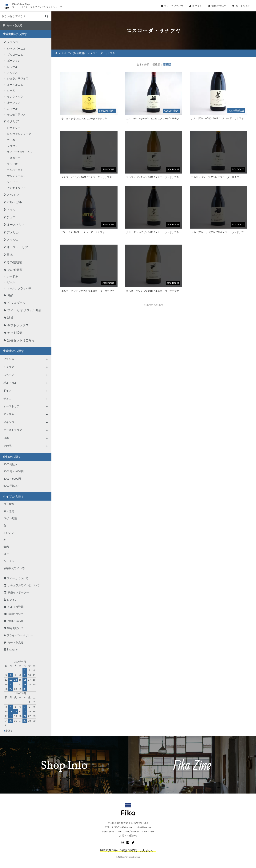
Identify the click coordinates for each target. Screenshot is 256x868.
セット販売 (15, 333)
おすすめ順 (143, 64)
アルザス (12, 73)
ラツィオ (12, 164)
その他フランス (16, 114)
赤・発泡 (9, 511)
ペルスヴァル (16, 303)
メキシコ (13, 240)
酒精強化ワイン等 (14, 568)
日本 (10, 255)
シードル (12, 276)
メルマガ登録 (15, 607)
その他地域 (14, 262)
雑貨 (10, 318)
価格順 (156, 64)
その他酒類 (15, 270)
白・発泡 (9, 504)
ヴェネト (12, 140)
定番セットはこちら (21, 340)
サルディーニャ (16, 176)
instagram (13, 650)
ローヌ (11, 90)
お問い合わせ (15, 621)
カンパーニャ (15, 170)
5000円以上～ (12, 486)
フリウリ (12, 146)
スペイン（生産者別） (74, 53)
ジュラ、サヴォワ (18, 78)
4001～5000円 (12, 479)
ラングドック (15, 97)
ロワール (12, 67)
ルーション (14, 102)
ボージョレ (14, 61)
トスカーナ (14, 158)
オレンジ (9, 533)
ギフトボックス (18, 325)
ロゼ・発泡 (10, 518)
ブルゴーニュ (15, 55)
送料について (219, 6)
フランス (13, 42)
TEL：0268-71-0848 (116, 827)
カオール (12, 109)
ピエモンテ (14, 128)
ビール (11, 282)
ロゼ (6, 554)
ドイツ (11, 210)
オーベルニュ (15, 85)
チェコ (11, 217)
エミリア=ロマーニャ (20, 152)
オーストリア (16, 225)
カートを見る (243, 6)
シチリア (12, 182)
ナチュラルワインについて (24, 585)
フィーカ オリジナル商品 (24, 310)
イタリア (13, 121)
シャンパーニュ (16, 49)
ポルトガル (14, 202)
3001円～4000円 (14, 471)
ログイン (197, 6)
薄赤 (6, 547)
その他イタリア (16, 188)
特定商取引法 (15, 628)
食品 (10, 295)
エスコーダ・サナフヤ (103, 53)
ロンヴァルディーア (19, 134)
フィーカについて (174, 6)
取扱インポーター (18, 592)
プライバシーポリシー (20, 635)
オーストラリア (17, 247)
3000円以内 (10, 464)
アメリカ (13, 232)
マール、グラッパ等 (19, 288)
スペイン (13, 195)
